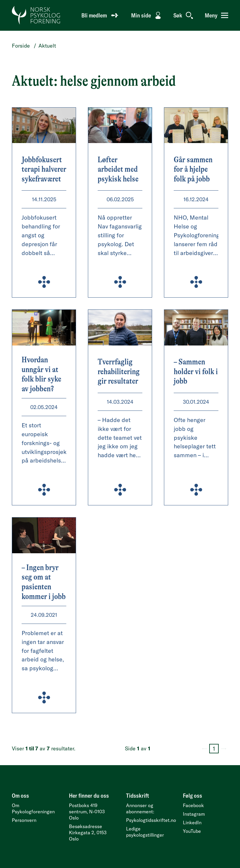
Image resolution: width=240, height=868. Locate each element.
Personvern (24, 820)
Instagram (194, 814)
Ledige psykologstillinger (145, 832)
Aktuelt (47, 46)
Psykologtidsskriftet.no (151, 820)
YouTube (192, 831)
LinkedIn (192, 822)
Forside (21, 46)
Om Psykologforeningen (33, 808)
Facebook (193, 805)
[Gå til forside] (36, 15)
